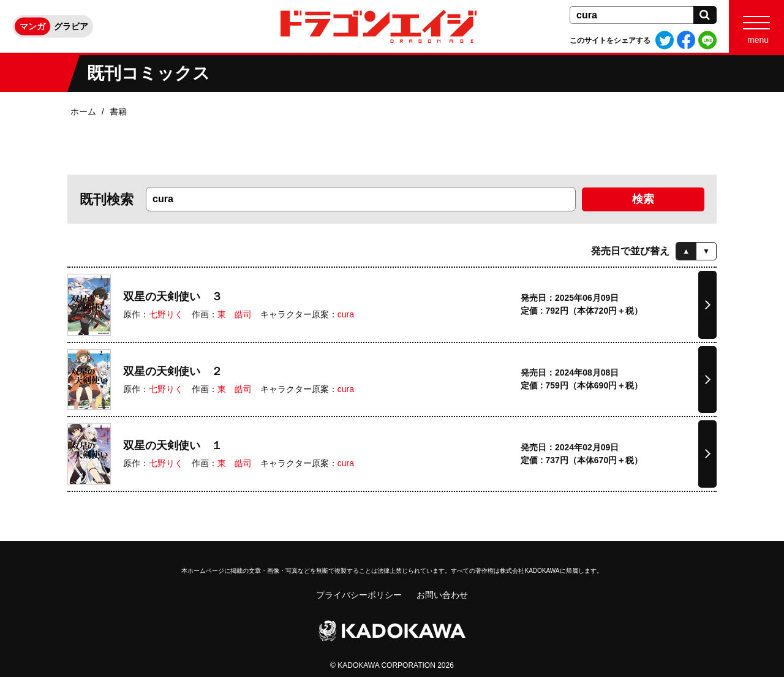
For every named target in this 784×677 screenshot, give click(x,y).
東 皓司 (235, 314)
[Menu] (756, 26)
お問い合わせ (442, 595)
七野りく (166, 314)
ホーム (83, 112)
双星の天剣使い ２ (173, 371)
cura (346, 314)
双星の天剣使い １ (173, 445)
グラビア (71, 26)
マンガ (32, 26)
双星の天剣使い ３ (173, 297)
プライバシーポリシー (359, 595)
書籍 (118, 112)
